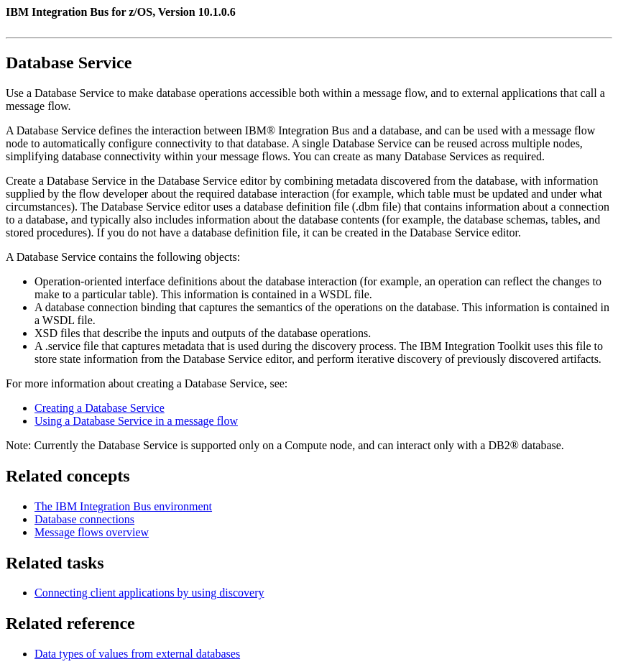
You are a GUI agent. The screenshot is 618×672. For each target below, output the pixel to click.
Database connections (84, 519)
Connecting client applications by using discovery (149, 593)
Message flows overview (92, 532)
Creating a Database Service (100, 408)
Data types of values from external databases (137, 654)
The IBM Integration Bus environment (123, 506)
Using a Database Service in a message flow (136, 421)
